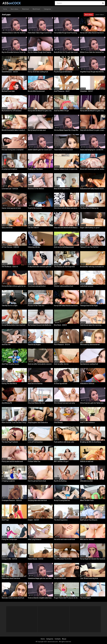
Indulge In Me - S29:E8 (9, 559)
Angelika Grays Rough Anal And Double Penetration (93, 72)
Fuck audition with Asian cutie (64, 442)
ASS (8, 3)
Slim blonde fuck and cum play (64, 403)
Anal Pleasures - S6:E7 (62, 91)
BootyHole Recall (60, 578)
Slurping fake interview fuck (37, 500)
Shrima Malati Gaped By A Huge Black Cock (67, 130)
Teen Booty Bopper (34, 345)
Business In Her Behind (36, 189)
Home (5, 9)
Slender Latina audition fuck (64, 286)
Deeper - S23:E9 (33, 520)
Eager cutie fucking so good (90, 228)
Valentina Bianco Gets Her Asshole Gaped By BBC (14, 33)
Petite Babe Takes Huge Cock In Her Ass (40, 33)
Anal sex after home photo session (40, 364)
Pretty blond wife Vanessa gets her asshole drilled (40, 267)
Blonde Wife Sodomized (36, 91)
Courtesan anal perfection (37, 286)
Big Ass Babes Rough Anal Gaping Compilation (40, 52)
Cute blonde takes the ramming (91, 325)
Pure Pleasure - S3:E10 (62, 345)
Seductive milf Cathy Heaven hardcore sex (93, 189)
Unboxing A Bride (34, 247)
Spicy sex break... (8, 228)
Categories (47, 9)
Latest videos (99, 15)
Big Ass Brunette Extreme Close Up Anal (14, 52)
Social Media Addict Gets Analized (14, 325)
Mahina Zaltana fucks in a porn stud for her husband (67, 169)
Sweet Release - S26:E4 (10, 72)
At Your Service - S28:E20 (10, 247)
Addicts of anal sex (87, 461)
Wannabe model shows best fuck (13, 598)
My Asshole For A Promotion (12, 111)
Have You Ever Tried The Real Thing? (14, 422)
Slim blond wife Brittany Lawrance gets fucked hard (67, 208)
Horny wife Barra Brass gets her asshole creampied (14, 286)
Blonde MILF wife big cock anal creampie (93, 267)
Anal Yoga (5, 520)
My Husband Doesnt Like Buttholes (40, 325)
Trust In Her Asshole (35, 208)
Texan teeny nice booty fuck (63, 150)
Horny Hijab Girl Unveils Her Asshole (93, 559)
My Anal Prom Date (8, 91)
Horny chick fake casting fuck (38, 72)
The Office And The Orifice (63, 559)
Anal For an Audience (87, 422)
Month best (36, 9)
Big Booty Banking (60, 481)
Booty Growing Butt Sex (62, 500)
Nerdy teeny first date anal (37, 130)
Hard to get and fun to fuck (37, 481)
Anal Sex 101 (6, 345)
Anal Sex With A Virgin (61, 111)
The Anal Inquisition (61, 520)
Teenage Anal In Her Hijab (89, 306)
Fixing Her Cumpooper (10, 539)
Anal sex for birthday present (64, 247)
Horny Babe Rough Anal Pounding (66, 33)
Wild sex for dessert (87, 539)
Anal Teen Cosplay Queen (10, 364)
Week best (25, 9)
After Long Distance (35, 539)
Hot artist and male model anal (65, 539)
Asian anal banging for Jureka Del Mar (93, 150)
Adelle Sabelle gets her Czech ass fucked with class (40, 150)
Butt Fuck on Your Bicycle (89, 520)
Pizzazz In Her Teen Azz (36, 306)
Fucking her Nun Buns (35, 169)
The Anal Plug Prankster (10, 442)
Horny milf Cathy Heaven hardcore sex (93, 33)
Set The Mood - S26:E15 (10, 267)
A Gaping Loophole (8, 481)
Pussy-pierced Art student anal (12, 461)
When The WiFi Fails (87, 500)
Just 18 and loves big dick (89, 578)
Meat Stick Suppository (62, 189)
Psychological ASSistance (63, 72)
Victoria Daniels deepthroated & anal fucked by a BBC (40, 598)
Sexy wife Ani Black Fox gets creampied (93, 130)
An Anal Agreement (61, 383)
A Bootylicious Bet (86, 481)
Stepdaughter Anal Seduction (38, 422)
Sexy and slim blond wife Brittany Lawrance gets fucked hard (67, 228)
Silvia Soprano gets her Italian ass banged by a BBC (93, 403)
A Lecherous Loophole (9, 169)
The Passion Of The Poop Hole (64, 267)
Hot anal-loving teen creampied (13, 150)
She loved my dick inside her (90, 345)
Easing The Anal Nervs (9, 383)
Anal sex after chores (61, 364)
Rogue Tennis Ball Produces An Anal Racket (67, 598)
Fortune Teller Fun (34, 461)
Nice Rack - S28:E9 (60, 325)
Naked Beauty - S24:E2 (36, 559)
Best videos (15, 9)
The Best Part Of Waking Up (89, 208)
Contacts (58, 639)
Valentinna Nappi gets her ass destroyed (40, 578)
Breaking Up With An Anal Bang (91, 442)
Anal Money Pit (7, 403)
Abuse (64, 639)
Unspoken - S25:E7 (87, 91)
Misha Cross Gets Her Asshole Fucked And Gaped (93, 52)
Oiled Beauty (58, 422)
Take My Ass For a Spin (10, 306)
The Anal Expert (85, 598)
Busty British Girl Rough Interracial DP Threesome (67, 52)
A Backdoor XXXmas (87, 383)
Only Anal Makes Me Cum (36, 403)
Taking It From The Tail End (89, 247)
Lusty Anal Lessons (87, 286)
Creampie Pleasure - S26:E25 (12, 500)
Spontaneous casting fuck (89, 364)
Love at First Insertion (35, 442)
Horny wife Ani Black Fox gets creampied (40, 111)
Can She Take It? (33, 228)
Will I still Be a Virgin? (61, 461)
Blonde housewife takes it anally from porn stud (14, 130)
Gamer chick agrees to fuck (11, 208)
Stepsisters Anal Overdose (11, 578)
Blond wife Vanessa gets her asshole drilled (93, 169)
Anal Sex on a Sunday (35, 383)
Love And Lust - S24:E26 (10, 189)
